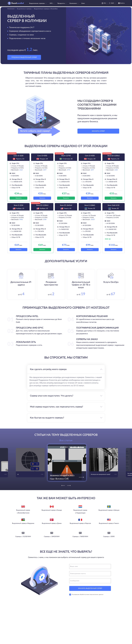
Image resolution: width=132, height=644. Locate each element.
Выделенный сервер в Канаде (52, 510)
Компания (74, 3)
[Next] (69, 486)
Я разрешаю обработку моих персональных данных (86, 595)
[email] (90, 574)
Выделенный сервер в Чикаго (109, 523)
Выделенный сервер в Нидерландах (80, 512)
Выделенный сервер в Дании (52, 523)
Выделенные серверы (38, 3)
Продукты (62, 3)
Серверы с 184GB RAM (52, 537)
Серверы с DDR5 (109, 537)
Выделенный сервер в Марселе (80, 523)
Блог (83, 3)
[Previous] (63, 486)
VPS (52, 3)
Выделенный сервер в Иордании (23, 523)
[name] (90, 566)
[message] (90, 581)
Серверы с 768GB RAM (80, 537)
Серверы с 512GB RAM (23, 537)
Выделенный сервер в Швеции (109, 510)
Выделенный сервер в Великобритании (23, 512)
